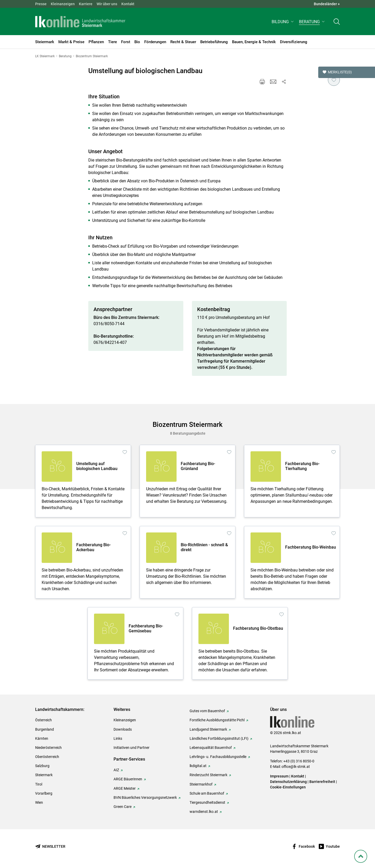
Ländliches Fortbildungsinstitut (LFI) (219, 738)
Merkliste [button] (337, 72)
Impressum (279, 776)
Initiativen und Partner (132, 748)
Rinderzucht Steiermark (208, 775)
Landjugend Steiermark (208, 729)
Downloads (123, 729)
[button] (283, 22)
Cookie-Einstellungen (288, 787)
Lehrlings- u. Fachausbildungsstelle (218, 757)
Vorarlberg (44, 793)
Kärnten (42, 738)
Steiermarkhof (201, 784)
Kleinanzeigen (63, 4)
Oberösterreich (47, 757)
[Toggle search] (337, 22)
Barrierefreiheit (322, 782)
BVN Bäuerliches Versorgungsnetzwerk (145, 798)
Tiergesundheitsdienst (207, 802)
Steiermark (44, 775)
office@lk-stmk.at (296, 767)
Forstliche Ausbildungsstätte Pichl (217, 720)
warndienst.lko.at (204, 812)
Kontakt (128, 4)
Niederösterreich (48, 748)
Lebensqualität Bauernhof (211, 748)
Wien (39, 802)
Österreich (43, 720)
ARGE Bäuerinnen (128, 779)
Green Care (123, 807)
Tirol (39, 784)
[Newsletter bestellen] (50, 847)
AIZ (116, 770)
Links (118, 738)
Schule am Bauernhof (207, 793)
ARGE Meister (125, 788)
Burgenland (45, 729)
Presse (41, 4)
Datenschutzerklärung (288, 782)
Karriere (86, 4)
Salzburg (42, 766)
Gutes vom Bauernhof (207, 711)
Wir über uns (107, 4)
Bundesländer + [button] (327, 4)
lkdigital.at (198, 766)
